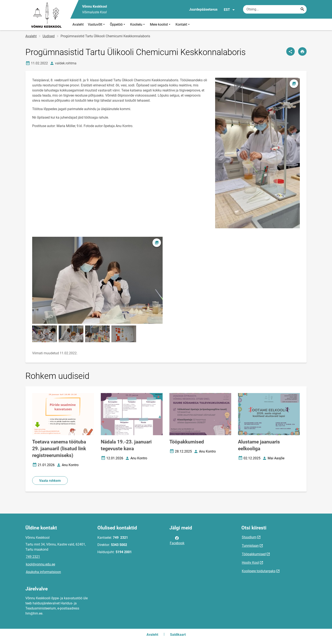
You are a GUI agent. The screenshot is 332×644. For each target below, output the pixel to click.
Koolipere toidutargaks (259, 571)
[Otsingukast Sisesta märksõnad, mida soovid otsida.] (275, 9)
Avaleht (78, 24)
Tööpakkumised (254, 554)
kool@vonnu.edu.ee (40, 564)
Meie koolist (161, 24)
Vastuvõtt (97, 24)
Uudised (49, 36)
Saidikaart (178, 635)
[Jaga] (290, 51)
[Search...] (302, 9)
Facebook (177, 540)
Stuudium (249, 537)
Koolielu (138, 24)
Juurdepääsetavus (203, 9)
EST (229, 10)
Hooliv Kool (250, 563)
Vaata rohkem (50, 481)
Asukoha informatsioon (43, 572)
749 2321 (33, 557)
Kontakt (183, 24)
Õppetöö (118, 24)
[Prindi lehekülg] (302, 51)
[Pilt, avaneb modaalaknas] (97, 280)
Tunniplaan (250, 546)
